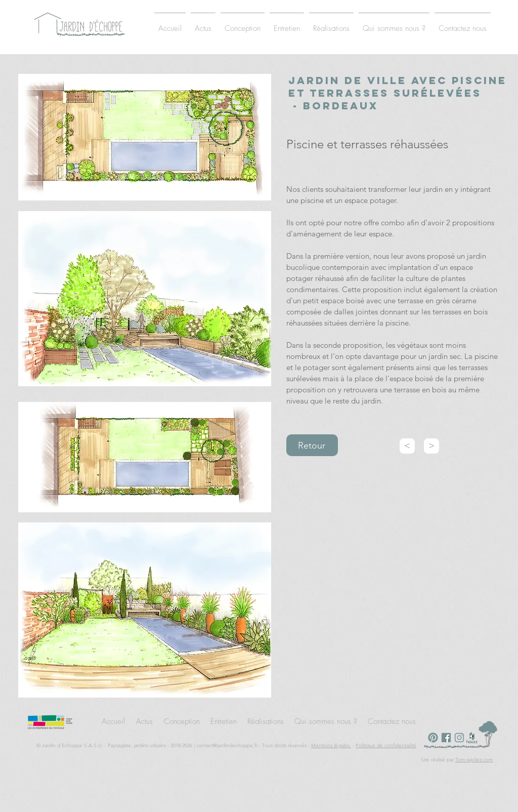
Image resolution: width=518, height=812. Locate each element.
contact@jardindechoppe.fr (227, 745)
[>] (431, 446)
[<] (407, 446)
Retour (312, 445)
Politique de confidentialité (386, 745)
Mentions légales (331, 745)
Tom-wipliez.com (474, 760)
